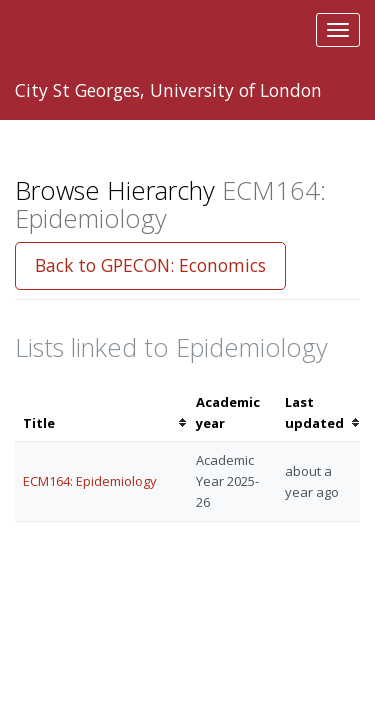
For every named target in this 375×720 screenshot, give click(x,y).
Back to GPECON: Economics (150, 265)
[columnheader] (101, 413)
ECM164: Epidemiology (90, 481)
